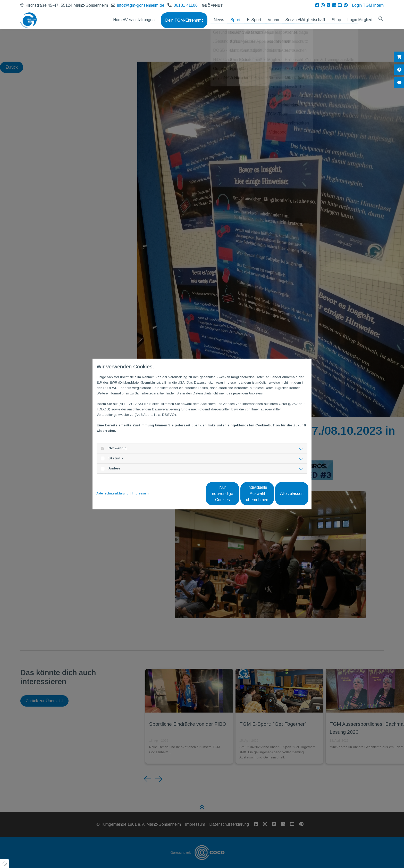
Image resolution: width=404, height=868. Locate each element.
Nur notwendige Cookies (187, 494)
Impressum (140, 493)
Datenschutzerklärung (112, 493)
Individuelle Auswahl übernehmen (236, 494)
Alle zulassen (285, 494)
